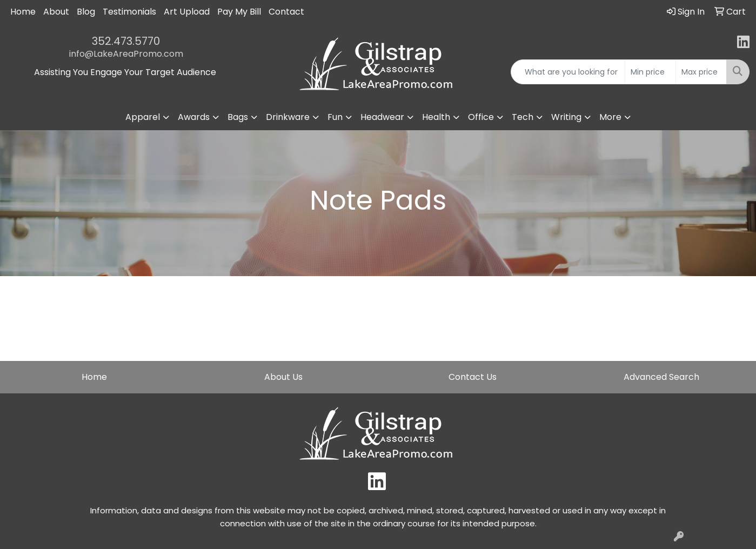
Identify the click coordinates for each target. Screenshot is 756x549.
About (56, 12)
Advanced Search (661, 377)
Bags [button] (238, 117)
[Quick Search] (568, 72)
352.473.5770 (126, 41)
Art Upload (187, 12)
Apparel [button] (143, 117)
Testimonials (129, 12)
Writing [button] (566, 117)
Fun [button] (335, 117)
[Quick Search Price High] (701, 72)
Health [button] (436, 117)
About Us (283, 377)
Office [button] (481, 117)
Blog (86, 12)
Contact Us (473, 377)
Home (23, 12)
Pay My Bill (239, 12)
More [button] (610, 117)
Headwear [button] (382, 117)
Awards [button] (194, 117)
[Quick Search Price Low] (650, 72)
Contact (286, 12)
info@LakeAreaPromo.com (126, 54)
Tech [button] (523, 117)
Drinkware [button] (288, 117)
